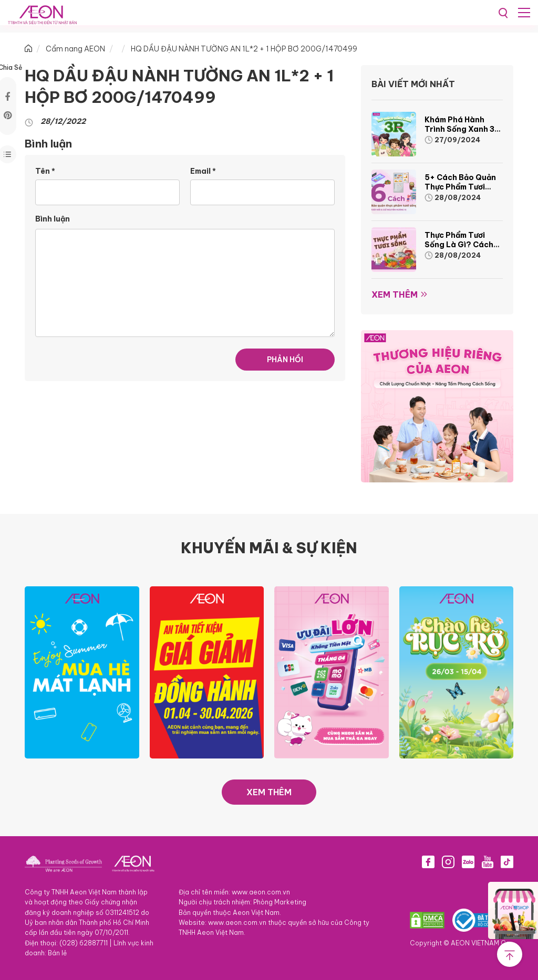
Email (203, 171)
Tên (45, 171)
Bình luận (53, 219)
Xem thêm (395, 294)
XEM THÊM (269, 792)
